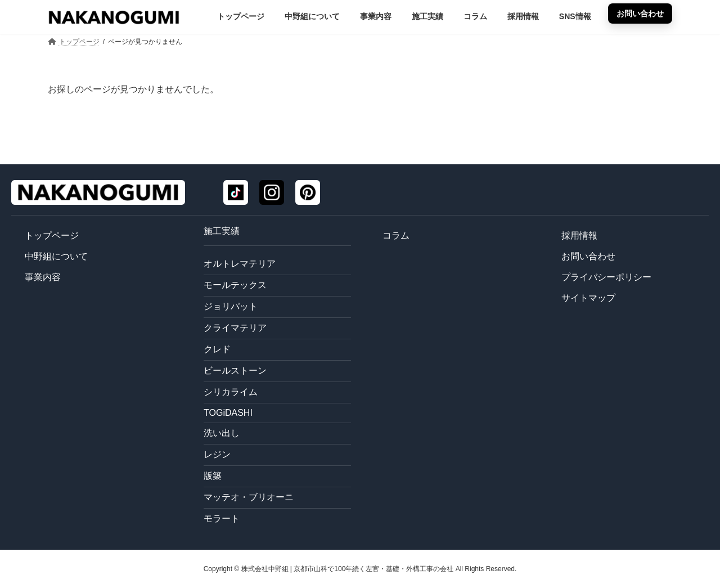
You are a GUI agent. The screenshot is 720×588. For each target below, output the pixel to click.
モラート (222, 519)
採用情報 (579, 235)
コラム (396, 235)
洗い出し (222, 433)
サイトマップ (588, 298)
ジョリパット (231, 306)
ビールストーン (235, 371)
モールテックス (235, 285)
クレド (217, 349)
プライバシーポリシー (606, 277)
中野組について (56, 256)
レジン (217, 454)
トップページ (52, 235)
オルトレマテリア (240, 264)
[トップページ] (98, 192)
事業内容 (43, 277)
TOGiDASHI (228, 413)
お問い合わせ (588, 256)
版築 (213, 476)
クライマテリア (235, 328)
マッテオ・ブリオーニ (249, 497)
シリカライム (231, 392)
